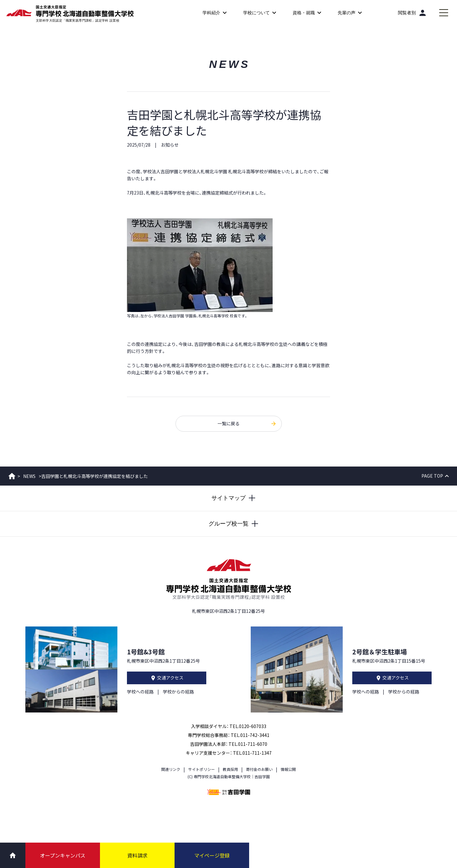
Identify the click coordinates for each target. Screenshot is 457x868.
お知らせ (170, 145)
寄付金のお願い (259, 769)
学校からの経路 (178, 692)
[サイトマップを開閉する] (228, 498)
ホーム (12, 476)
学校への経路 (140, 692)
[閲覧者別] (413, 13)
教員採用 (230, 769)
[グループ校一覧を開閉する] (228, 524)
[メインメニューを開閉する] (444, 13)
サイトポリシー (202, 769)
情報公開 (288, 769)
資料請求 (137, 855)
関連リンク (171, 769)
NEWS (29, 476)
